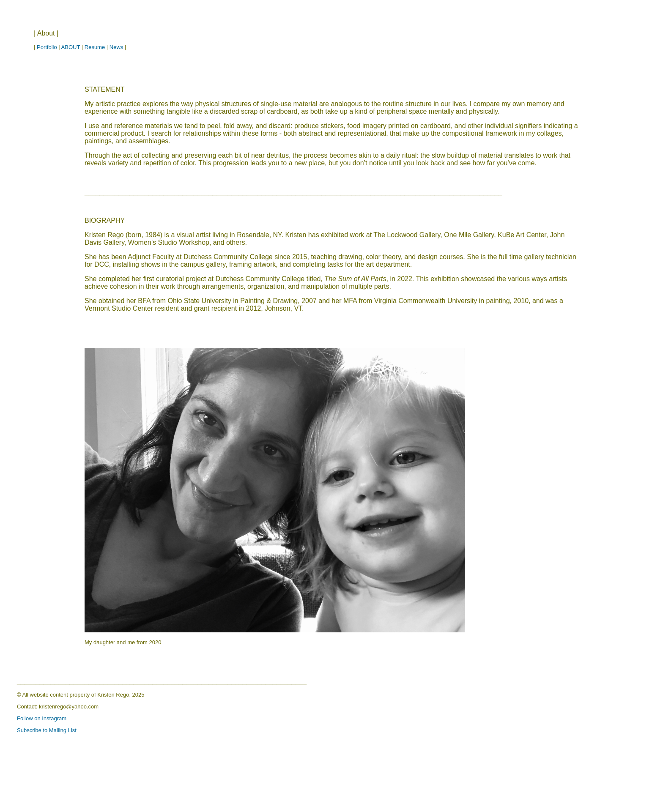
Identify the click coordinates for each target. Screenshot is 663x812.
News (116, 47)
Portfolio (47, 47)
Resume (95, 47)
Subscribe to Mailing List (47, 730)
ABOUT (71, 47)
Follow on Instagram (42, 718)
